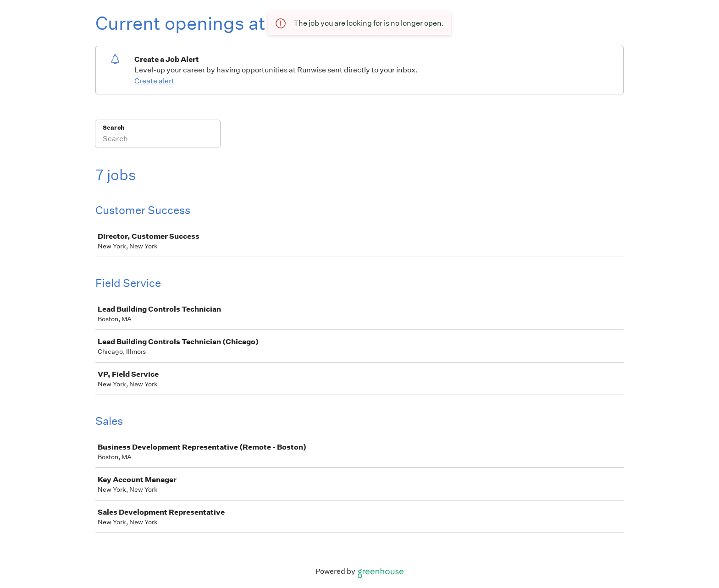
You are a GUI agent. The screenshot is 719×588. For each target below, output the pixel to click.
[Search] (158, 140)
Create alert (154, 81)
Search (113, 128)
